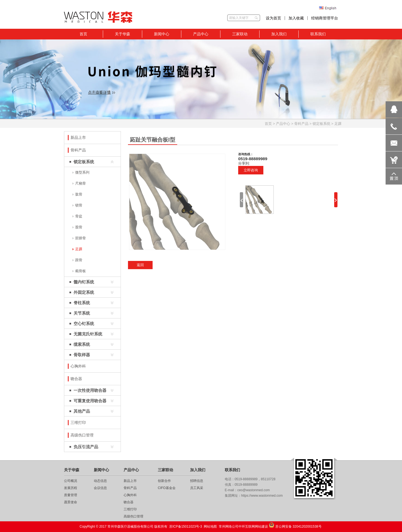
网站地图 (210, 527)
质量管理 (71, 495)
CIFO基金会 (167, 488)
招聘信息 (197, 481)
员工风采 (197, 488)
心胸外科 (130, 495)
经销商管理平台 (325, 18)
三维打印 (130, 509)
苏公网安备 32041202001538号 (295, 525)
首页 (268, 124)
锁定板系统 (321, 124)
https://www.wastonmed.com (262, 496)
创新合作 (164, 481)
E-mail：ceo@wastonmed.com (247, 490)
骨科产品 (301, 124)
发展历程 (71, 488)
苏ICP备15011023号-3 (186, 527)
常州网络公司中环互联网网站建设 (243, 527)
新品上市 (130, 481)
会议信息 (100, 488)
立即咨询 (251, 170)
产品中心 (283, 124)
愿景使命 (71, 502)
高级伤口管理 (133, 516)
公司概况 (71, 481)
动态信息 (100, 481)
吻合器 (129, 502)
